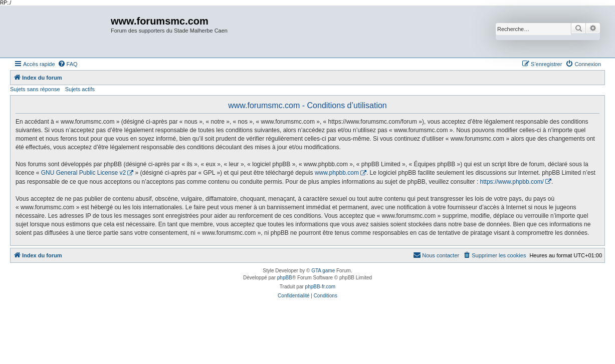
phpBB (285, 278)
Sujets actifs (80, 89)
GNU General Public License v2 (83, 173)
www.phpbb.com (337, 173)
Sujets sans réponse (35, 89)
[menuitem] (68, 64)
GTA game (323, 271)
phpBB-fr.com (321, 287)
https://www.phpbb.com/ (512, 182)
